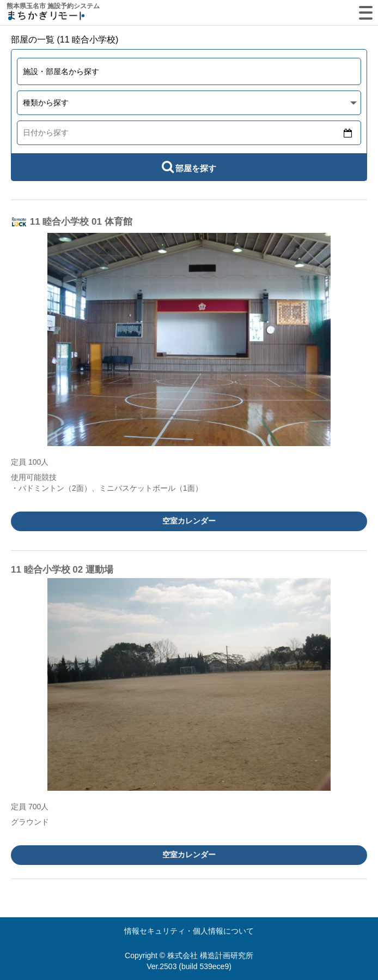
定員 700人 (30, 807)
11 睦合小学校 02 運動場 (62, 570)
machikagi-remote (46, 18)
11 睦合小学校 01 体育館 (81, 222)
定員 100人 (30, 462)
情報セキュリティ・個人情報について (189, 931)
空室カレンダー (189, 521)
